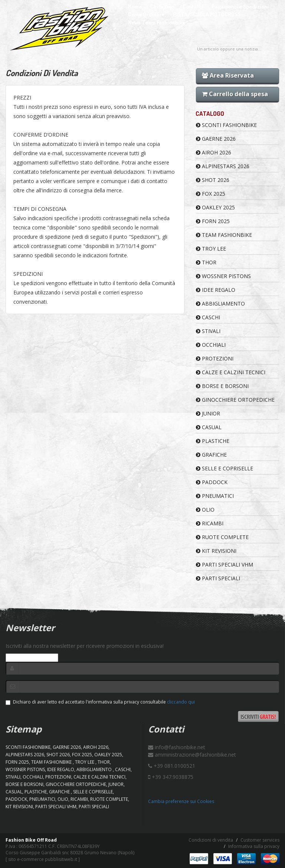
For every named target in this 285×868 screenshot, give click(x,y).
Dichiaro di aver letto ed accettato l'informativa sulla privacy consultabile (100, 702)
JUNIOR (208, 413)
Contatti (193, 6)
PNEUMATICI (215, 496)
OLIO (205, 510)
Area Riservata (228, 75)
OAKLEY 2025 (215, 207)
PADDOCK (212, 482)
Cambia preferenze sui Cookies (181, 801)
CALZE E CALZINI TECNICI (231, 372)
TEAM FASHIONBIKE (224, 235)
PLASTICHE (213, 441)
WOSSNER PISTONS (223, 276)
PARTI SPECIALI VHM (225, 564)
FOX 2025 (211, 194)
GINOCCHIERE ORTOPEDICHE (235, 400)
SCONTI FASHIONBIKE (226, 125)
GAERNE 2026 (216, 139)
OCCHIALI (211, 345)
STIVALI (208, 331)
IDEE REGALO (216, 290)
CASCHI (208, 317)
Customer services (260, 840)
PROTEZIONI (215, 358)
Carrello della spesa (235, 94)
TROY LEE (211, 249)
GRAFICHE (211, 455)
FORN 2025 (213, 221)
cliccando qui (181, 702)
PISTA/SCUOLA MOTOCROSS (207, 14)
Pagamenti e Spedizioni (240, 6)
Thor (206, 262)
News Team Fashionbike (157, 22)
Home (135, 6)
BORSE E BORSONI (222, 386)
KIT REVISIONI (216, 551)
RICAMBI (210, 523)
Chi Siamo (162, 6)
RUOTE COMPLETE (222, 537)
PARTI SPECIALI (218, 578)
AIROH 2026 (214, 152)
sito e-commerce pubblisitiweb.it (43, 859)
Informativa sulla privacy (254, 846)
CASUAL (209, 427)
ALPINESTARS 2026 (223, 166)
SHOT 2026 (213, 180)
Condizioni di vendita (211, 840)
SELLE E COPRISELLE (225, 468)
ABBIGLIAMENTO (220, 304)
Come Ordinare (146, 14)
